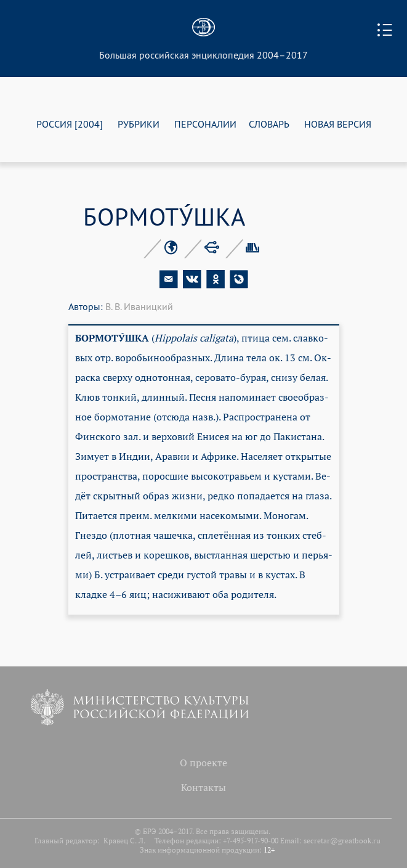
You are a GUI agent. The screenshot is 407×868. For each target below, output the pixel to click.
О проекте (203, 763)
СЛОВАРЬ (269, 124)
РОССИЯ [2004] (70, 124)
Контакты (203, 787)
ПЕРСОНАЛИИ (205, 124)
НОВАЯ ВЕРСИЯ (338, 124)
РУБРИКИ (139, 124)
